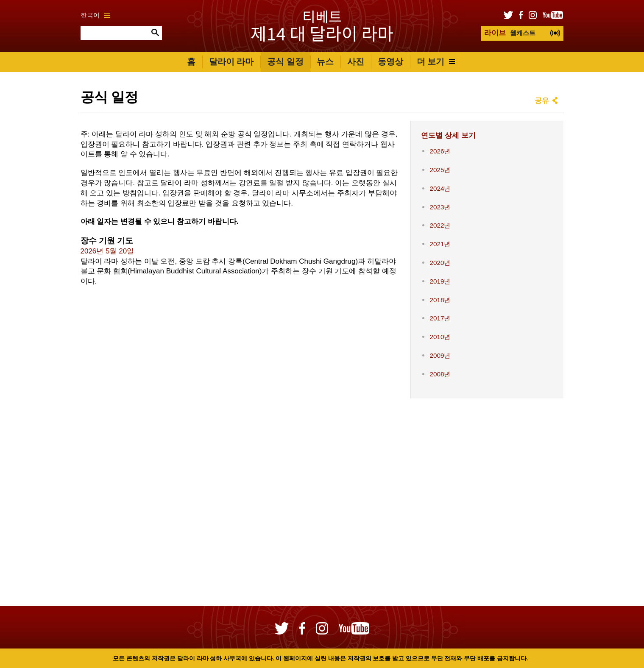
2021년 (440, 244)
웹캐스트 (510, 33)
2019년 (440, 281)
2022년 (440, 225)
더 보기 (436, 61)
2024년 (440, 188)
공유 (542, 101)
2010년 (440, 337)
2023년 (440, 207)
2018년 (440, 300)
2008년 (440, 374)
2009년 (440, 355)
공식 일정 (285, 61)
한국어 (95, 15)
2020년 (440, 263)
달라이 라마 (231, 61)
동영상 (390, 61)
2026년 (440, 151)
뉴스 (325, 61)
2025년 (440, 170)
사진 (356, 61)
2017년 (440, 318)
